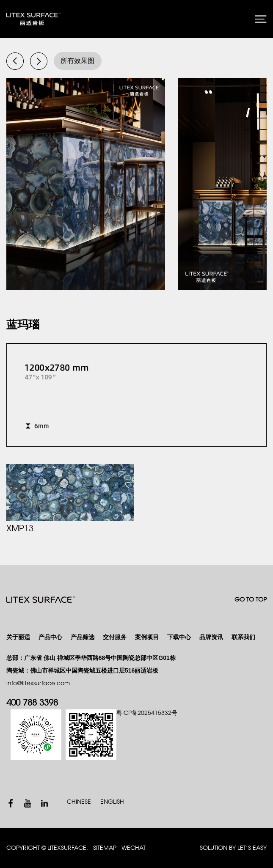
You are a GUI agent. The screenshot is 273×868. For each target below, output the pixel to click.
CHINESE (79, 802)
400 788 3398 (32, 703)
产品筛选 (83, 637)
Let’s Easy (252, 848)
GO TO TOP (251, 600)
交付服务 (115, 637)
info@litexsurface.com (38, 683)
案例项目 (147, 637)
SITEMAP (105, 848)
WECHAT (134, 848)
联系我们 (243, 637)
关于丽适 (18, 637)
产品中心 (50, 637)
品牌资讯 (211, 637)
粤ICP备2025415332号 (147, 713)
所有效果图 (77, 61)
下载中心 (179, 637)
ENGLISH (112, 802)
